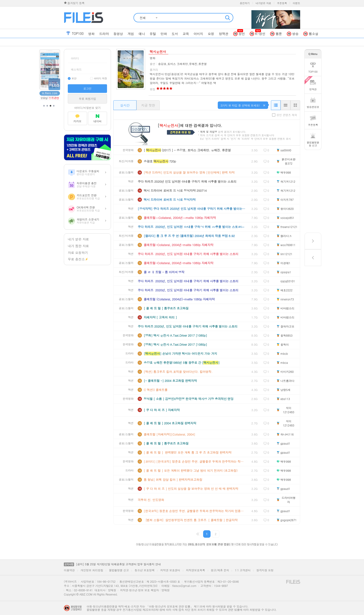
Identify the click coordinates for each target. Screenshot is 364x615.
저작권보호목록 (195, 570)
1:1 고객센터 (243, 570)
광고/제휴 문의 (220, 570)
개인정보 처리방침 (92, 570)
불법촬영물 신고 (119, 570)
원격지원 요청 (265, 570)
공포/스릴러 (126, 172)
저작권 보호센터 (170, 570)
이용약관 (69, 570)
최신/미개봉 (126, 161)
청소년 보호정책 (145, 570)
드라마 (129, 353)
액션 (131, 181)
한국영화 (128, 150)
